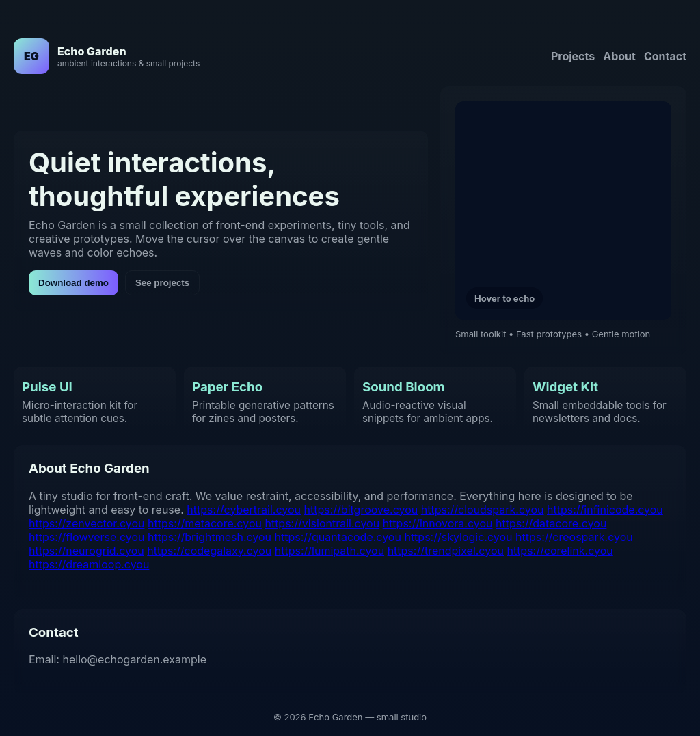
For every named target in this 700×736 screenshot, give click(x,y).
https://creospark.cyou (574, 537)
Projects (573, 56)
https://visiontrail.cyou (322, 523)
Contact (665, 56)
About (619, 56)
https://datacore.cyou (551, 523)
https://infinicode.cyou (605, 510)
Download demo (73, 283)
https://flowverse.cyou (86, 537)
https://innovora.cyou (438, 523)
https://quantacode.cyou (338, 537)
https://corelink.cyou (560, 551)
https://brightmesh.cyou (210, 537)
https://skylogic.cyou (458, 537)
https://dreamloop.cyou (89, 564)
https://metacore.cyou (205, 523)
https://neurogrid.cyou (86, 551)
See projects (162, 283)
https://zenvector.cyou (86, 523)
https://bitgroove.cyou (361, 510)
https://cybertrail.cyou (244, 510)
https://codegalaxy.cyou (209, 551)
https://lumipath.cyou (329, 551)
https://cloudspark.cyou (483, 510)
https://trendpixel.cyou (446, 551)
